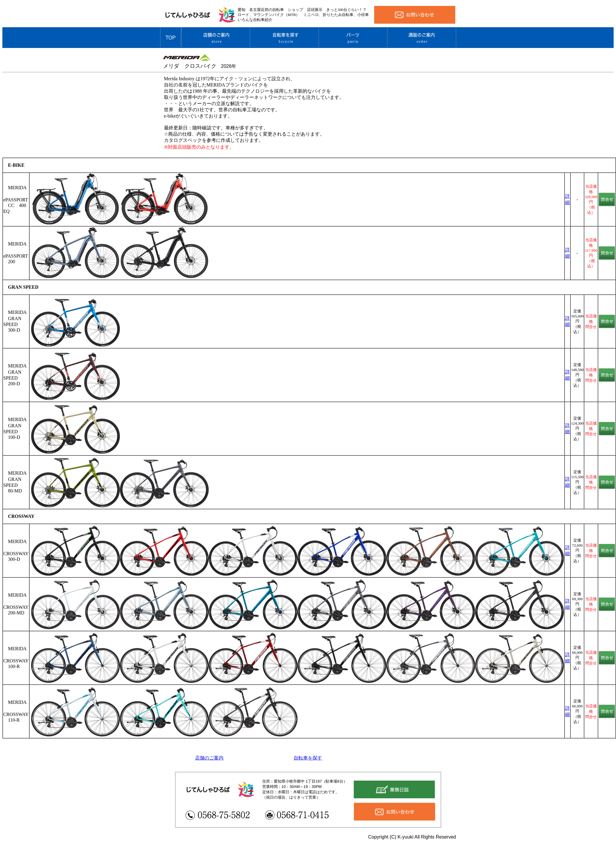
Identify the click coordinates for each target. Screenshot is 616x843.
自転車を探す (308, 758)
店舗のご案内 (209, 758)
